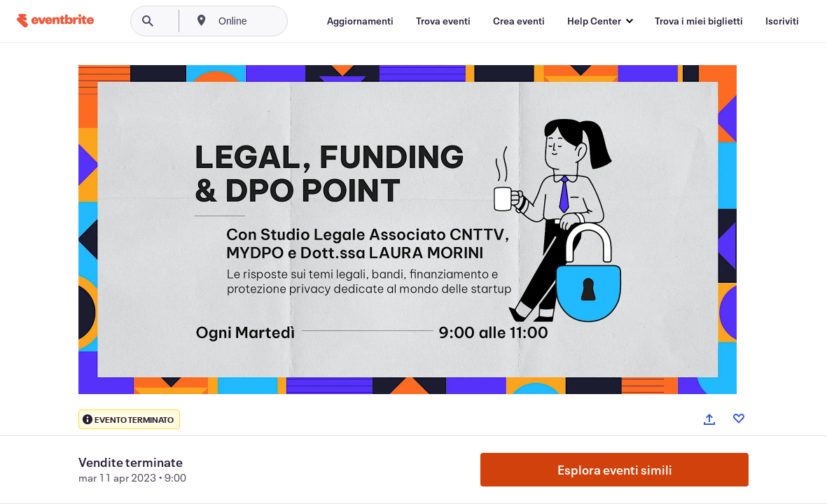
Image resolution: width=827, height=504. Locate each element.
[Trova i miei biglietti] (699, 21)
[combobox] (280, 21)
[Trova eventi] (443, 21)
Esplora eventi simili (615, 470)
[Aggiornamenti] (360, 21)
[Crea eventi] (519, 21)
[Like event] (739, 419)
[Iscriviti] (782, 21)
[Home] (55, 21)
